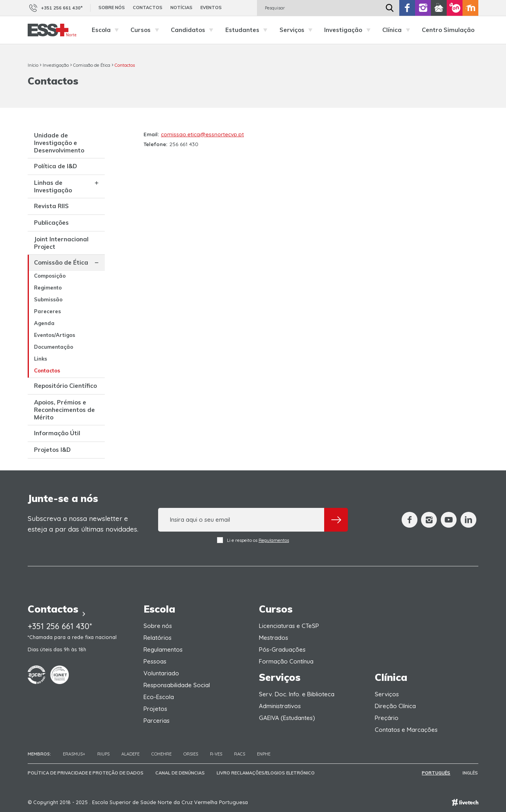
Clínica (398, 30)
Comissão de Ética (92, 65)
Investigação (349, 30)
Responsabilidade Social (177, 685)
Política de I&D (56, 166)
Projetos (155, 709)
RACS (240, 754)
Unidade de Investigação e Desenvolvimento (59, 143)
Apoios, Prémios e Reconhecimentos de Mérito (64, 410)
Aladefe (130, 754)
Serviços (298, 30)
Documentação (54, 347)
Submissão (48, 299)
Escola (107, 30)
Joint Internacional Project (61, 243)
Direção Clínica (395, 706)
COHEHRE (161, 754)
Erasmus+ (74, 754)
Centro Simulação (448, 30)
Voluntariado (161, 673)
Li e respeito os (253, 540)
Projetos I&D (52, 450)
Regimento (48, 288)
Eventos (211, 8)
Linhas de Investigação (53, 186)
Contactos (148, 8)
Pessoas (155, 661)
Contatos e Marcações (406, 730)
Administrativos (280, 706)
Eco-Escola (159, 697)
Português (437, 773)
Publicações (51, 223)
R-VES (216, 754)
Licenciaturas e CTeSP (289, 626)
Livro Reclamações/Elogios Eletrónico (266, 773)
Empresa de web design (465, 802)
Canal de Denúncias (180, 773)
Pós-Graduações (282, 649)
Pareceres (47, 311)
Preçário (387, 718)
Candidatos (194, 30)
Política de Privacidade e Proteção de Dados (86, 773)
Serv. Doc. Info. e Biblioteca (297, 694)
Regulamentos (274, 540)
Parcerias (157, 721)
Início (33, 65)
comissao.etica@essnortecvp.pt (202, 134)
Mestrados (274, 638)
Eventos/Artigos (55, 335)
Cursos (147, 30)
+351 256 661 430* (55, 8)
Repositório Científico (65, 386)
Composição (50, 276)
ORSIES (191, 754)
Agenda (44, 323)
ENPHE (264, 754)
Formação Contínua (286, 661)
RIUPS (103, 754)
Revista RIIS (51, 206)
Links (41, 359)
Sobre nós (112, 8)
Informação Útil (57, 433)
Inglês (471, 773)
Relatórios (158, 638)
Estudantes (248, 30)
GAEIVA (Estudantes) (287, 718)
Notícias (181, 8)
